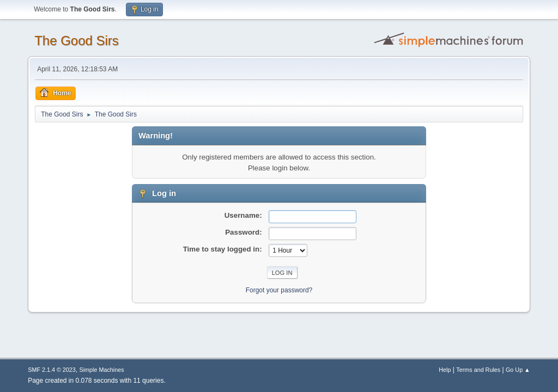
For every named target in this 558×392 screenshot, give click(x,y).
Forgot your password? (279, 290)
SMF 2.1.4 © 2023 (52, 370)
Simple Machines (102, 370)
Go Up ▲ (518, 370)
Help (445, 370)
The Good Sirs (77, 41)
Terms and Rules (478, 370)
